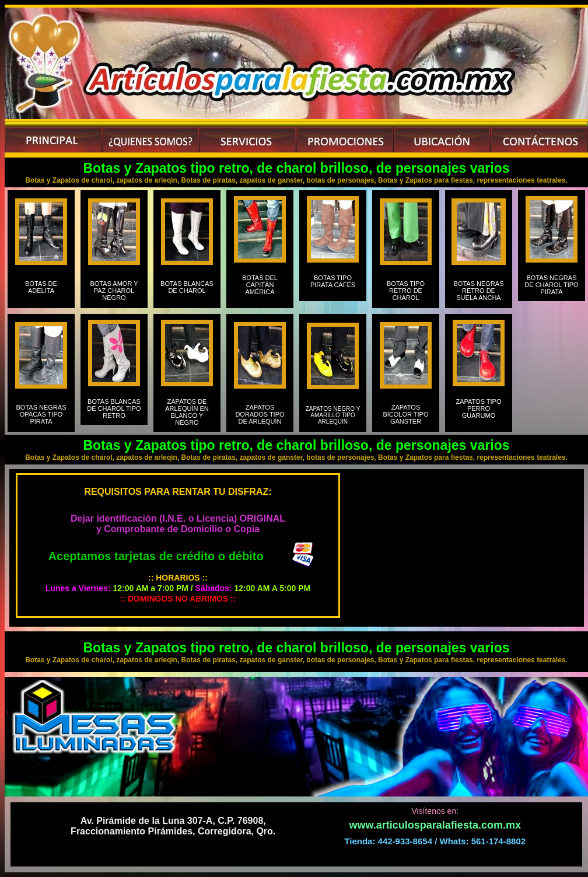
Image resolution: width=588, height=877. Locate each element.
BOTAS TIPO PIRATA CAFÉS (333, 285)
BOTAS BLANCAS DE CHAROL (187, 287)
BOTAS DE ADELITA (41, 291)
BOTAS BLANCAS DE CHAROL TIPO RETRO (114, 408)
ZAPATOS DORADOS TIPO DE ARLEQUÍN (260, 414)
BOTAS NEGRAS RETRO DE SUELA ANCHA (479, 291)
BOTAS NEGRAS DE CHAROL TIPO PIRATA (551, 285)
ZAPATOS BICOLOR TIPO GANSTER (405, 414)
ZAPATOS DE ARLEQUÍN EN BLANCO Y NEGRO (187, 412)
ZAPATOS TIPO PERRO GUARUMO (478, 412)
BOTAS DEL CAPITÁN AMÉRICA (260, 288)
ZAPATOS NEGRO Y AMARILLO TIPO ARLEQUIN (333, 415)
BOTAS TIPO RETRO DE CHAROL (406, 291)
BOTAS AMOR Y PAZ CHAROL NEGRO (114, 291)
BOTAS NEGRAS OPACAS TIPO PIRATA (41, 414)
